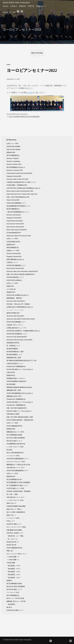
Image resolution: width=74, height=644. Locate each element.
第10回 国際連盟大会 (13, 209)
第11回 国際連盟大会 (13, 155)
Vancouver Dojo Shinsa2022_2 (16, 301)
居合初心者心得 (11, 545)
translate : (6, 12)
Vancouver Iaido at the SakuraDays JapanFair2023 (22, 271)
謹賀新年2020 (11, 429)
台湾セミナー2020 (12, 423)
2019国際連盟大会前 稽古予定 (16, 444)
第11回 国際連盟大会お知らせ (16, 167)
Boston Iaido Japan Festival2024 (17, 230)
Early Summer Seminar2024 (15, 224)
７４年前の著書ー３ (13, 557)
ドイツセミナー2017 (13, 592)
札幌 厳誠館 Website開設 (14, 530)
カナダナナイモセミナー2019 (16, 462)
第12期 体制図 (11, 384)
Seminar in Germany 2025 (15, 170)
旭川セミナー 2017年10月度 (15, 598)
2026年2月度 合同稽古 (13, 146)
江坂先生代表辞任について (15, 364)
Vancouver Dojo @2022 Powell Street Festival (21, 319)
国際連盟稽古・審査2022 (14, 298)
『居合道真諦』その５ (13, 569)
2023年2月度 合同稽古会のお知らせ (18, 295)
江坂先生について (12, 262)
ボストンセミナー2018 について (17, 554)
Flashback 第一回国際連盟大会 (16, 405)
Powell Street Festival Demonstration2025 (19, 173)
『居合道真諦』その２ (13, 578)
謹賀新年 (9, 581)
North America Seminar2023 (15, 268)
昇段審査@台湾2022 (13, 343)
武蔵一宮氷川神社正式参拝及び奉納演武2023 (21, 274)
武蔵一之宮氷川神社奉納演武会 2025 (18, 197)
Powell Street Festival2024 (15, 221)
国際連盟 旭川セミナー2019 (15, 432)
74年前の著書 (11, 563)
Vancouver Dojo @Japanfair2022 (17, 337)
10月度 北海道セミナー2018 (15, 488)
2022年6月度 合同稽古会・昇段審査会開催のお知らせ (23, 331)
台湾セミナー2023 (12, 283)
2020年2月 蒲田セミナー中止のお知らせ (19, 411)
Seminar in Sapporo (13, 158)
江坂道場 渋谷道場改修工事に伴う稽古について (21, 182)
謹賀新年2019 (11, 476)
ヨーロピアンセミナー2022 (15, 310)
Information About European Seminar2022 (19, 340)
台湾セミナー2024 (12, 239)
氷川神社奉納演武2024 (14, 233)
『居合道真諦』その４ (13, 572)
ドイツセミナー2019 (13, 456)
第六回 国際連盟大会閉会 (14, 584)
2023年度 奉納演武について (15, 277)
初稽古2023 (10, 286)
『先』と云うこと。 (13, 539)
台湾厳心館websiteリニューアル (16, 328)
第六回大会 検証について (14, 589)
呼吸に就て (10, 551)
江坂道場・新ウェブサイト (15, 325)
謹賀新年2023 (11, 292)
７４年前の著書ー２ (13, 560)
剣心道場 (9, 450)
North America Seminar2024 (15, 227)
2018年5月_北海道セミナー (15, 533)
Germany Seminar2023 (14, 253)
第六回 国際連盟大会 (13, 595)
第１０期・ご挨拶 (12, 494)
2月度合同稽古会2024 (13, 242)
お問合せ (14, 6)
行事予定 (31, 6)
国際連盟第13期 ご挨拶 (14, 358)
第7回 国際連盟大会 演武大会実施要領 (18, 482)
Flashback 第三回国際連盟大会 (16, 366)
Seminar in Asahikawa (13, 161)
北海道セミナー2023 (13, 251)
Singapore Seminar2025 (14, 176)
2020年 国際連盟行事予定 (14, 426)
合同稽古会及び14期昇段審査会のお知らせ (20, 307)
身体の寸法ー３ (11, 503)
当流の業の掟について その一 (16, 497)
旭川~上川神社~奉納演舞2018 (16, 512)
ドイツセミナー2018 (13, 518)
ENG (15, 12)
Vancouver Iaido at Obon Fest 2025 (17, 179)
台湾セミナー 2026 (12, 144)
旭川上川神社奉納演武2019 (15, 453)
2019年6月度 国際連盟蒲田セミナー (18, 459)
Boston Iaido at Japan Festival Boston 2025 (20, 191)
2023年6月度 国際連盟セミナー (16, 265)
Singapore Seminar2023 (14, 257)
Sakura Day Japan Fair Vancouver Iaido (19, 236)
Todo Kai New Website (13, 150)
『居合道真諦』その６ (13, 566)
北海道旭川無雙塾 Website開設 (16, 506)
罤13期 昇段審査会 (12, 349)
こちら (30, 92)
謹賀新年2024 (11, 245)
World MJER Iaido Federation (16, 3)
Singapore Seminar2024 (14, 218)
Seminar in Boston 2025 (14, 164)
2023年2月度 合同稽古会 (14, 280)
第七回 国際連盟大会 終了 (15, 479)
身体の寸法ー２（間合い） (15, 509)
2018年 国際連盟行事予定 (14, 548)
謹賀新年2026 (11, 152)
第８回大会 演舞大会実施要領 (16, 438)
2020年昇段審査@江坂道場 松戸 (17, 381)
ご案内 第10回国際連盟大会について (18, 212)
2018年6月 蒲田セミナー (14, 524)
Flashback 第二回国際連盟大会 (16, 399)
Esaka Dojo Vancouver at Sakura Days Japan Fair (22, 194)
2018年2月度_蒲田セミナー (15, 610)
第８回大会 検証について (14, 441)
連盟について (41, 6)
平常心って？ (11, 521)
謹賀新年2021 (11, 375)
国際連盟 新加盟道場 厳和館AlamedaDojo (19, 387)
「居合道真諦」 (11, 604)
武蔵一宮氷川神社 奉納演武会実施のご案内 (20, 417)
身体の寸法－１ (11, 515)
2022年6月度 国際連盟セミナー (16, 322)
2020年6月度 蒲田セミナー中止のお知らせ (20, 402)
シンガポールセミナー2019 (15, 447)
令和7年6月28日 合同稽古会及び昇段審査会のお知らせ (23, 188)
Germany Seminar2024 (14, 215)
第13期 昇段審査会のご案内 (15, 352)
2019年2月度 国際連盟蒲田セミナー (18, 471)
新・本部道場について (13, 346)
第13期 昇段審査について (14, 355)
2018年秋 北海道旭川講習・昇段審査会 (19, 491)
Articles (6, 6)
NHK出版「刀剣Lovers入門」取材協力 (18, 304)
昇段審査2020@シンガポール (16, 378)
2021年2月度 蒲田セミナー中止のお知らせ (20, 369)
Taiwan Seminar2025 (13, 200)
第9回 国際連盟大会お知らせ (15, 259)
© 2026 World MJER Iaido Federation (17, 640)
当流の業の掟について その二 (16, 468)
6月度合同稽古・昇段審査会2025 (17, 185)
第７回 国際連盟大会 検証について (17, 485)
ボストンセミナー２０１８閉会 (16, 527)
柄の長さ (9, 607)
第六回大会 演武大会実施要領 (16, 586)
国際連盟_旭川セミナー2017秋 (16, 601)
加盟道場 (22, 6)
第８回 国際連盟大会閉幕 (14, 435)
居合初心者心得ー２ (13, 542)
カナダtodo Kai (11, 289)
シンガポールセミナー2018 (15, 500)
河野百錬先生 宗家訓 (13, 414)
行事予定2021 (11, 372)
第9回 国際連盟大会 (13, 248)
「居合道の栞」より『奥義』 (16, 536)
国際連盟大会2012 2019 (14, 396)
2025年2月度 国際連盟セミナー (16, 203)
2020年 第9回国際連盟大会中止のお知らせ (20, 393)
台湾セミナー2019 (12, 473)
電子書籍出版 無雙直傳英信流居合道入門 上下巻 (21, 361)
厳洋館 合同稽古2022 (13, 313)
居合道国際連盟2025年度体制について (18, 206)
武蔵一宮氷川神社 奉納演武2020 (17, 408)
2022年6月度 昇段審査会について (17, 334)
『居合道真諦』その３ (13, 575)
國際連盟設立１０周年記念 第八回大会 (18, 465)
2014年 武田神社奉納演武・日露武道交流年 (20, 420)
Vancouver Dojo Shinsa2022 (15, 316)
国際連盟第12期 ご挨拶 (14, 390)
